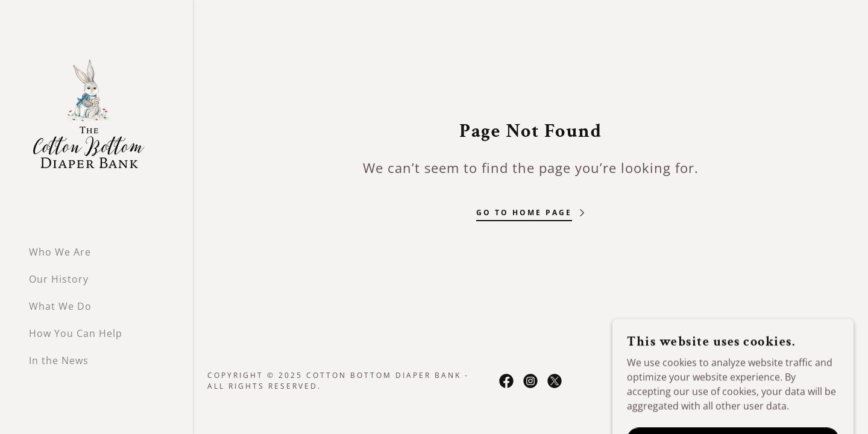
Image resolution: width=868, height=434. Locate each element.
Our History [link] (59, 279)
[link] (89, 117)
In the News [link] (59, 360)
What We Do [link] (60, 306)
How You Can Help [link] (76, 333)
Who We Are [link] (60, 252)
